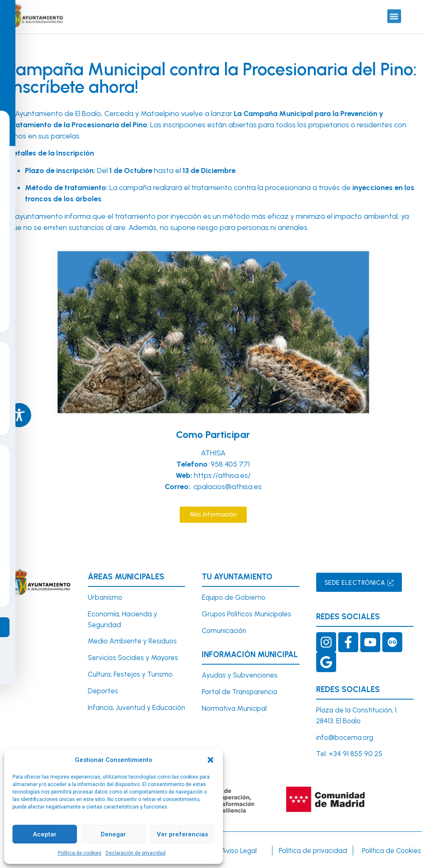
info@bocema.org (345, 737)
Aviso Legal (239, 851)
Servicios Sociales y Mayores (133, 658)
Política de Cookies (391, 851)
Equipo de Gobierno (234, 597)
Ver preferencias (182, 834)
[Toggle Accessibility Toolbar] (19, 415)
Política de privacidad (313, 851)
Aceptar (45, 834)
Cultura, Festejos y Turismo (130, 674)
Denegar (113, 834)
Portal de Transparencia (239, 692)
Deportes (103, 691)
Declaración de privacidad (136, 853)
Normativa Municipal (234, 708)
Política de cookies (80, 853)
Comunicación (224, 631)
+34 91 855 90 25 (355, 754)
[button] (211, 760)
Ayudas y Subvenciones (240, 675)
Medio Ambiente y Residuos (132, 641)
